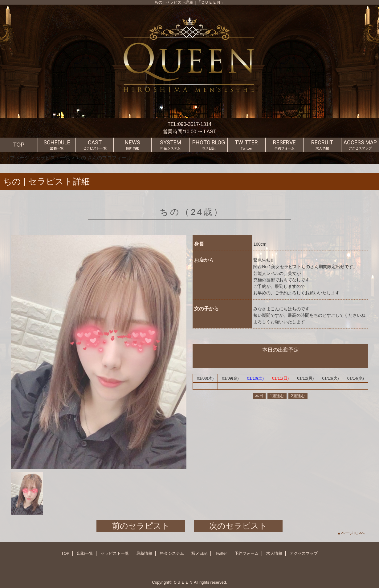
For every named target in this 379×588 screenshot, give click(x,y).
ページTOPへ (353, 533)
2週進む (298, 396)
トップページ (15, 158)
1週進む (277, 396)
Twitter (221, 553)
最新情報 (144, 553)
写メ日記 (199, 553)
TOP (19, 145)
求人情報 (274, 553)
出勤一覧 (85, 553)
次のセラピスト (238, 526)
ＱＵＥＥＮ (183, 582)
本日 (259, 396)
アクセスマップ (304, 553)
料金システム (172, 553)
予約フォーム (247, 553)
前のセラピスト (141, 526)
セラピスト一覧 (53, 158)
